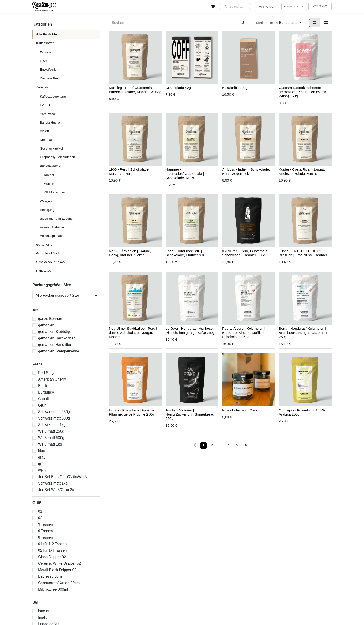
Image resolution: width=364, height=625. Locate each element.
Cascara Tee (49, 78)
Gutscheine (44, 245)
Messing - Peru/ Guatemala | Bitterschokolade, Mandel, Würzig (135, 90)
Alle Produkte (47, 34)
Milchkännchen (54, 192)
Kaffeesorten (45, 43)
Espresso (47, 52)
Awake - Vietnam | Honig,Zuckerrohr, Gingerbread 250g (190, 414)
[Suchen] (243, 23)
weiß (42, 470)
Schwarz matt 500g (54, 418)
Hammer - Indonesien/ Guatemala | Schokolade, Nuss (185, 174)
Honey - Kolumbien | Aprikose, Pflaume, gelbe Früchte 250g (133, 412)
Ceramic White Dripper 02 (59, 563)
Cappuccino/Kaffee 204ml (59, 583)
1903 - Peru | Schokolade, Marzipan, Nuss (129, 171)
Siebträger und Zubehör (57, 219)
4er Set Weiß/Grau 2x (56, 490)
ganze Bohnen (50, 319)
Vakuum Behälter (52, 227)
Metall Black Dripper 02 (57, 570)
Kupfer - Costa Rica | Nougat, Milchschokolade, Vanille (302, 171)
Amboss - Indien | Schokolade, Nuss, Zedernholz (246, 171)
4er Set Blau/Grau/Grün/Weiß (62, 477)
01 (40, 511)
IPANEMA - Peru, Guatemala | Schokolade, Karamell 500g (246, 253)
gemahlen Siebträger (55, 332)
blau (42, 451)
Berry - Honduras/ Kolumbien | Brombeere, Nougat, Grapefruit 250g (303, 333)
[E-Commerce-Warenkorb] (213, 7)
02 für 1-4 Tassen (52, 550)
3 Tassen (45, 524)
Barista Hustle (50, 122)
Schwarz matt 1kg (53, 483)
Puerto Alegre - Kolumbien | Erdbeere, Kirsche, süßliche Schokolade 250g (244, 333)
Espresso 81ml (50, 576)
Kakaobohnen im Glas (239, 410)
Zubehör (42, 87)
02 (40, 518)
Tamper (49, 175)
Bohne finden (294, 7)
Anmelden (267, 6)
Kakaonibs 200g (235, 88)
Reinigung (47, 210)
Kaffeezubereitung (53, 96)
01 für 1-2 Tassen (52, 544)
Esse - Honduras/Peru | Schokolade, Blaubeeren (185, 253)
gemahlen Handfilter (55, 345)
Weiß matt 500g (51, 438)
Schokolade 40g (178, 88)
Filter (44, 61)
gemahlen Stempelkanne (59, 351)
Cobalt (43, 399)
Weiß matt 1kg (50, 444)
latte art (44, 611)
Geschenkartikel (51, 148)
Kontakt (320, 7)
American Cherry (52, 379)
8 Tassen (45, 537)
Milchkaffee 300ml (53, 589)
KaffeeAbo (44, 271)
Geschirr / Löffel (47, 253)
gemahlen (46, 325)
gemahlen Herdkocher (56, 338)
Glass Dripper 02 (52, 557)
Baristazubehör (51, 166)
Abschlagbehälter (52, 236)
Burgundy (46, 392)
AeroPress (47, 114)
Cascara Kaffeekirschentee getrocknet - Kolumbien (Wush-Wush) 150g (303, 92)
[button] (235, 7)
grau (42, 457)
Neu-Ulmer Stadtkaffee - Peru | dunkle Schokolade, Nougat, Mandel (133, 333)
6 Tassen (45, 531)
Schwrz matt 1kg (52, 425)
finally (43, 617)
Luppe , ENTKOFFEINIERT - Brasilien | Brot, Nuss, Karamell (303, 253)
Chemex (46, 140)
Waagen (46, 201)
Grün (42, 405)
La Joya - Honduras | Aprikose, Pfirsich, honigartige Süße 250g (190, 330)
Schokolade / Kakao (50, 262)
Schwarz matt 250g (54, 412)
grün (42, 464)
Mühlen (49, 184)
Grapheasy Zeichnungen (57, 157)
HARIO (45, 105)
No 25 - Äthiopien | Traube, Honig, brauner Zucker (130, 253)
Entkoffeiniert (49, 70)
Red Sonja (47, 373)
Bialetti (45, 131)
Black (43, 386)
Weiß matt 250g (51, 431)
